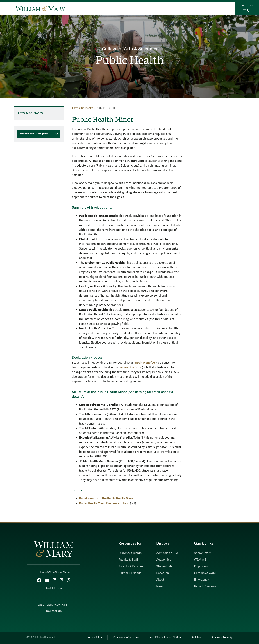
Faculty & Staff (128, 560)
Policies (196, 638)
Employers (201, 566)
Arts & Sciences (83, 108)
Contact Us (54, 611)
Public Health (130, 60)
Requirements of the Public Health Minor (106, 498)
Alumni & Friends (130, 573)
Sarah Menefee (145, 363)
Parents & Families (131, 566)
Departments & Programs (34, 134)
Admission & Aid (167, 553)
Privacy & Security (222, 638)
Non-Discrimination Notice (165, 638)
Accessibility (95, 638)
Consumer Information (126, 638)
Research (163, 573)
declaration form (130, 367)
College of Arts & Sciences (130, 49)
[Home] (40, 9)
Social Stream (54, 589)
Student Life (164, 566)
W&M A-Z (200, 560)
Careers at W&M (205, 573)
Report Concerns (205, 586)
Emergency (202, 580)
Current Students (130, 553)
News (160, 586)
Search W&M (203, 553)
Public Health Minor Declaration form (104, 503)
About (160, 580)
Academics (164, 560)
